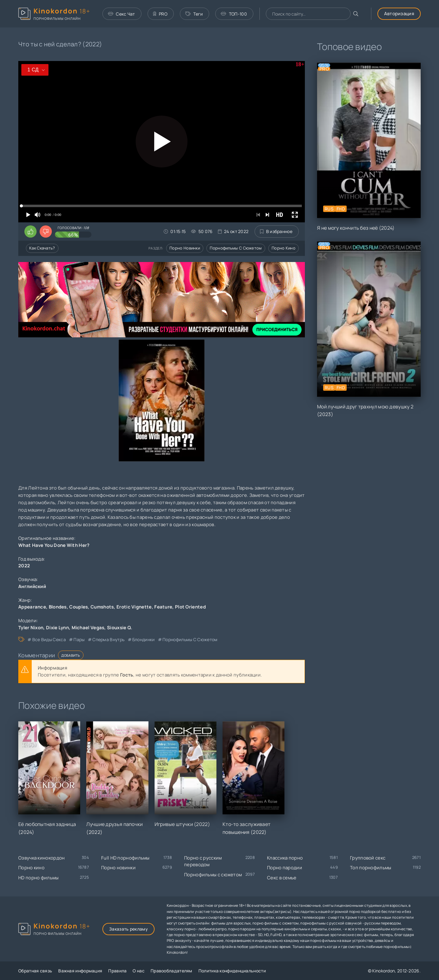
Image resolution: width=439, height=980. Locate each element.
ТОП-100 (234, 14)
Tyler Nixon (31, 628)
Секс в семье (282, 878)
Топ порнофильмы (371, 868)
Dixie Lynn (57, 628)
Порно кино (284, 248)
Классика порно (285, 858)
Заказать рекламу (128, 929)
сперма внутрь (108, 639)
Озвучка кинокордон (41, 858)
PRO (160, 14)
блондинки (144, 639)
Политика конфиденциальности (232, 971)
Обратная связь (35, 971)
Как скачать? (42, 248)
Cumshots (102, 607)
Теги (194, 14)
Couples (79, 607)
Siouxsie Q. (120, 628)
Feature (163, 607)
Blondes (58, 607)
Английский (32, 586)
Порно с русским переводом (203, 861)
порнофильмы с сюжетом (190, 639)
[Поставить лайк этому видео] (30, 232)
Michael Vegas (88, 628)
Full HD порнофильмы (125, 858)
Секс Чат (121, 14)
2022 (24, 566)
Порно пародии (285, 868)
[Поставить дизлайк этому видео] (46, 232)
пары (79, 639)
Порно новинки (185, 248)
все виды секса (49, 639)
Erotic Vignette (134, 607)
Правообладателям (171, 971)
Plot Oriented (190, 607)
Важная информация (80, 971)
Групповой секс (368, 858)
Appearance (32, 607)
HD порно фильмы (39, 878)
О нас (139, 971)
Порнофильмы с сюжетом (236, 248)
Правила (117, 971)
